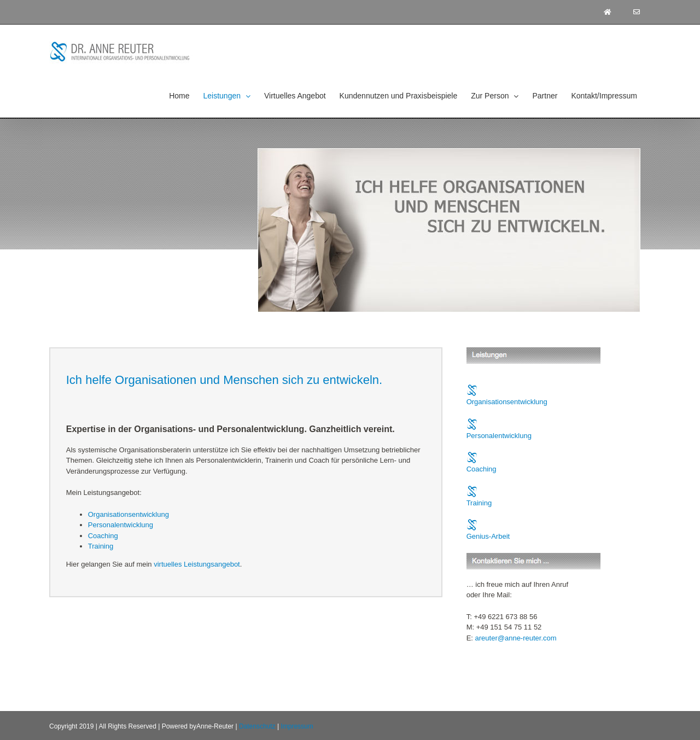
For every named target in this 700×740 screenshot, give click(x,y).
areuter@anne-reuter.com (516, 638)
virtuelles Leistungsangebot (197, 564)
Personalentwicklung (121, 525)
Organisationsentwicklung (129, 514)
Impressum (297, 726)
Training (101, 546)
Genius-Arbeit (488, 536)
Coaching (103, 536)
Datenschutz (257, 726)
